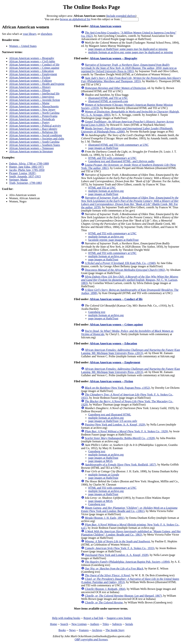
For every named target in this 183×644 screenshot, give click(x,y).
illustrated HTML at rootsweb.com (108, 101)
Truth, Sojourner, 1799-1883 (25, 183)
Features (84, 630)
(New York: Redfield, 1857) (120, 465)
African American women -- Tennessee (31, 148)
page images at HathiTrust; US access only (113, 421)
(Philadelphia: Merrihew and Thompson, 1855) (131, 80)
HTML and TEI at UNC (102, 188)
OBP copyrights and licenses (91, 639)
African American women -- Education (31, 71)
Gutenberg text (97, 312)
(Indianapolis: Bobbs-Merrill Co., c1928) (120, 438)
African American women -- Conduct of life (34, 65)
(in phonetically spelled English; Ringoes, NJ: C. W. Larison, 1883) (130, 280)
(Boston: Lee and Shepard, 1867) (123, 596)
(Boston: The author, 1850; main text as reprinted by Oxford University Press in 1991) (129, 68)
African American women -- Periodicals (32, 119)
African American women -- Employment (33, 74)
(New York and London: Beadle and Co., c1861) (129, 509)
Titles (106, 624)
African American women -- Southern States (35, 145)
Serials (129, 624)
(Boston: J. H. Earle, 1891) (105, 518)
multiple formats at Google (104, 475)
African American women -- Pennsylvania (33, 116)
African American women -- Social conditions (35, 135)
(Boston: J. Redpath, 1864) (105, 589)
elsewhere (46, 34)
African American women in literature (31, 151)
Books (62, 630)
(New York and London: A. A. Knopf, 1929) (115, 425)
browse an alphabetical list (75, 19)
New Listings (79, 624)
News (72, 630)
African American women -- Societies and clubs (37, 139)
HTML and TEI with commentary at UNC (112, 158)
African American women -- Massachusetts (34, 106)
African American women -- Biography (32, 58)
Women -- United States (23, 46)
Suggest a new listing (119, 618)
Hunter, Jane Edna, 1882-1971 (26, 167)
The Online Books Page (91, 7)
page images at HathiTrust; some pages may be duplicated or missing (128, 49)
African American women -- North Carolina (34, 113)
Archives (97, 630)
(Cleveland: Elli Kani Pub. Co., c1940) (120, 263)
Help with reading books (66, 618)
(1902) (125, 270)
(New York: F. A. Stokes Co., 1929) (126, 431)
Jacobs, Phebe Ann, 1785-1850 (27, 170)
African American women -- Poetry (29, 122)
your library (30, 34)
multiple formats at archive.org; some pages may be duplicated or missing (131, 52)
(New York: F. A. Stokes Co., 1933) (120, 548)
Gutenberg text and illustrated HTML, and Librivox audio (121, 161)
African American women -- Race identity (33, 129)
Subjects (117, 624)
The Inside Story (115, 630)
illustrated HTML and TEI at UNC (108, 98)
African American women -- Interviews (32, 97)
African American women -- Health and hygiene (37, 84)
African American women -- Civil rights (32, 61)
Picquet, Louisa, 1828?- (23, 173)
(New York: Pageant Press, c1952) (117, 388)
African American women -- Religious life (33, 132)
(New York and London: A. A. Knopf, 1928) (117, 555)
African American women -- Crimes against (34, 68)
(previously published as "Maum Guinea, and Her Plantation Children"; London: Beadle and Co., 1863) (131, 533)
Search (64, 624)
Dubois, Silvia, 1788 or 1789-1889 (29, 164)
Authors (95, 624)
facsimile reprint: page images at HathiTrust (113, 240)
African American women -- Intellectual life (34, 94)
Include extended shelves (121, 16)
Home (54, 624)
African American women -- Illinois (30, 90)
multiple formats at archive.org (106, 191)
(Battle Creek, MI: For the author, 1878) (130, 202)
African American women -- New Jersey (32, 110)
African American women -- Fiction (30, 77)
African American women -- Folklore (30, 81)
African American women (105, 26)
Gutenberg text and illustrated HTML (110, 415)
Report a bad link (93, 618)
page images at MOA (100, 461)
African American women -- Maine (29, 103)
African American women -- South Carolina (34, 142)
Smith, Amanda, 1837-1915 (25, 176)
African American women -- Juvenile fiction (34, 100)
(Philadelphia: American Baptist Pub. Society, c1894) (127, 562)
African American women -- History (30, 87)
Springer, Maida (18, 180)
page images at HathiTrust (103, 148)
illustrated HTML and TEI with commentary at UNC (118, 145)
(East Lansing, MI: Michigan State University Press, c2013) (131, 351)
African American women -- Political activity (35, 126)
